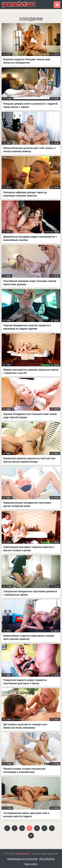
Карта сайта (31, 864)
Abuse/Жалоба (47, 859)
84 (31, 835)
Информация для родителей (22, 859)
